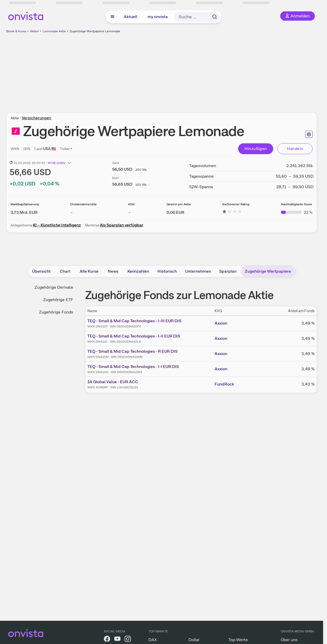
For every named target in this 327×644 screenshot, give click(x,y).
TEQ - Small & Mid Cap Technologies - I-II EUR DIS (134, 336)
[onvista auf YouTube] (117, 640)
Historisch (167, 271)
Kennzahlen (138, 271)
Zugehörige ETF (58, 300)
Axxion (221, 323)
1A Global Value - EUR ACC (113, 382)
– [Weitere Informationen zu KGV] (129, 212)
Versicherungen (36, 118)
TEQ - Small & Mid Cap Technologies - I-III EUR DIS (134, 321)
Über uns (289, 640)
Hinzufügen (256, 149)
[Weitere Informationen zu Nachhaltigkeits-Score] (297, 212)
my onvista (158, 17)
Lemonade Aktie (54, 31)
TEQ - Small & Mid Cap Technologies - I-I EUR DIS (133, 367)
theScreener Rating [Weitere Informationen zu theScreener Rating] (236, 204)
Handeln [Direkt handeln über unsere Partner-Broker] (295, 149)
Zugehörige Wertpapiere (268, 271)
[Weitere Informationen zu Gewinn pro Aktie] (175, 212)
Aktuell (131, 17)
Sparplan (228, 271)
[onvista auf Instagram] (128, 640)
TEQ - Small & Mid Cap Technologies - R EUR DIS (132, 351)
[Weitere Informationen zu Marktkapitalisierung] (24, 212)
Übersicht (41, 271)
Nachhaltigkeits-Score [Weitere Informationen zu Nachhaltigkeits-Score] (296, 204)
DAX (153, 640)
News (113, 271)
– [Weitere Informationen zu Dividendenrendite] (71, 212)
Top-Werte (238, 640)
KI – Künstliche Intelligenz (57, 225)
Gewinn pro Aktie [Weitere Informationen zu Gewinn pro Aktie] (179, 204)
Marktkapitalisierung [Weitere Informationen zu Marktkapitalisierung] (25, 204)
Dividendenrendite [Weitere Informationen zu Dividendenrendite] (83, 204)
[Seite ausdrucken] (309, 134)
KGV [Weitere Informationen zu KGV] (131, 204)
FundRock (224, 384)
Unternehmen (198, 271)
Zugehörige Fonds (56, 312)
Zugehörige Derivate (54, 287)
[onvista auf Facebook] (107, 640)
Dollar (194, 640)
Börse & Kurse (16, 31)
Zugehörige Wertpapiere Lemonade (95, 31)
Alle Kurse (89, 271)
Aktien (35, 31)
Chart (65, 271)
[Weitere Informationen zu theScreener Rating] (232, 212)
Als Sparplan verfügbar (121, 225)
